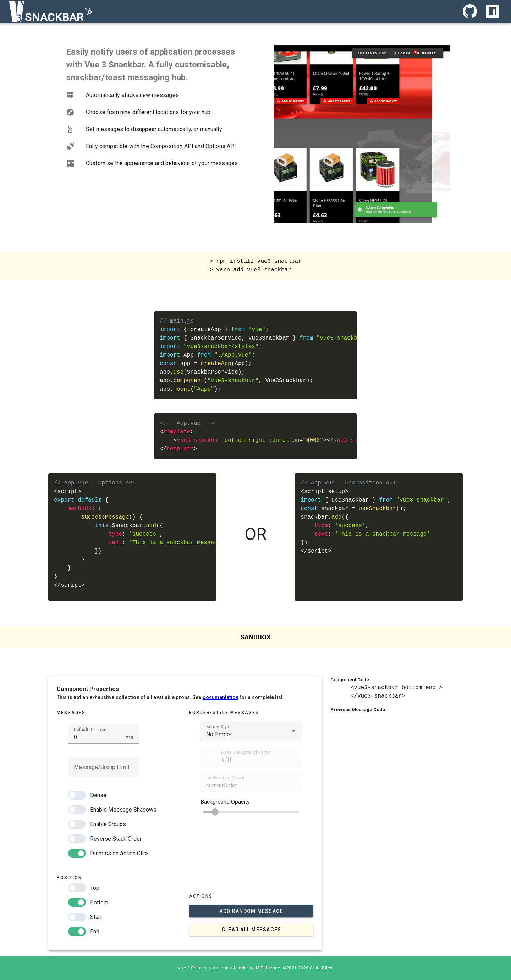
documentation (221, 697)
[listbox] (156, 129)
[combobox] (251, 731)
